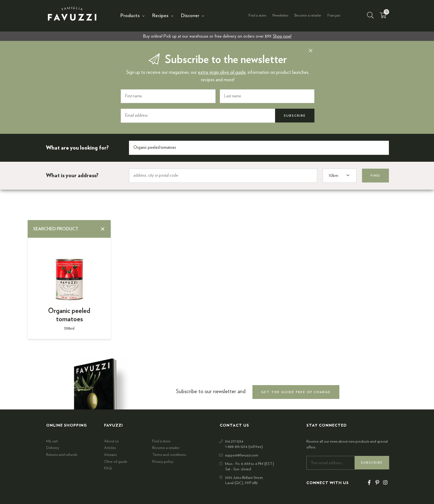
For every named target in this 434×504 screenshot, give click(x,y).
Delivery (53, 448)
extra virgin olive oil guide (222, 72)
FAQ (108, 468)
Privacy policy (163, 462)
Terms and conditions (169, 455)
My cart (52, 441)
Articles (110, 448)
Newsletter (280, 16)
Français (334, 16)
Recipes (160, 16)
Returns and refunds (62, 455)
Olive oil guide (116, 462)
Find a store (257, 16)
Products (130, 16)
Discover (190, 16)
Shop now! (282, 36)
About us (111, 441)
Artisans (110, 455)
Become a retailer (308, 16)
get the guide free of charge (296, 392)
